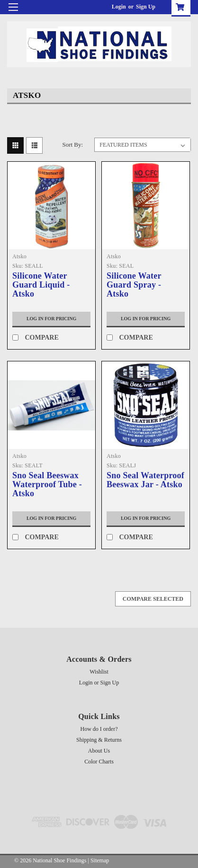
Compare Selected (153, 599)
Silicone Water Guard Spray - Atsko (134, 285)
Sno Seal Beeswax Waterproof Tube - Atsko (47, 485)
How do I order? (99, 729)
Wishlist (99, 672)
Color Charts (99, 762)
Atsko (19, 256)
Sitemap (100, 860)
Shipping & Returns (99, 740)
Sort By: (72, 145)
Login (119, 7)
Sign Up (146, 7)
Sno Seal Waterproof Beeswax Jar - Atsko (145, 480)
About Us (99, 751)
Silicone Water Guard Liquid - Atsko (41, 285)
